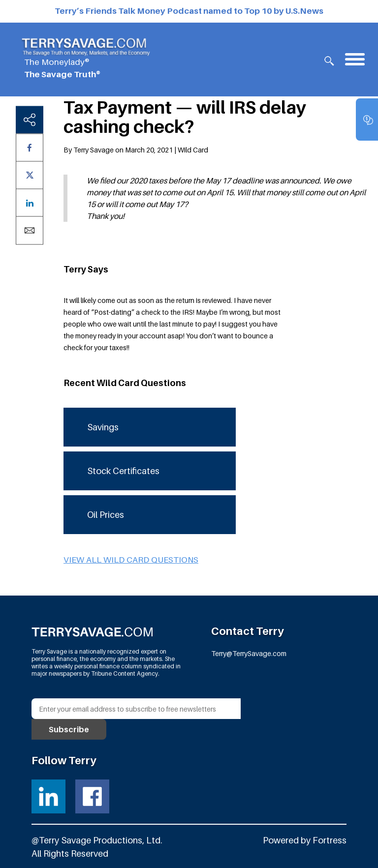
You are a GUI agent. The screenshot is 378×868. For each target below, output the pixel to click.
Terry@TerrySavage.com (249, 653)
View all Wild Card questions (131, 560)
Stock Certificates (123, 471)
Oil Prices (106, 515)
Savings (103, 427)
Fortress (330, 840)
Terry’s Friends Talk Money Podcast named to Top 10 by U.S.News (189, 11)
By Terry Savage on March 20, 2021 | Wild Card (136, 150)
